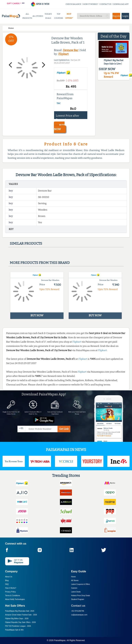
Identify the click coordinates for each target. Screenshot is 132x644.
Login (125, 16)
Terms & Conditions (13, 596)
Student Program (78, 599)
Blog (7, 580)
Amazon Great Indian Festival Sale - (21, 615)
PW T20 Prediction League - (18, 626)
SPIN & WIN (40, 4)
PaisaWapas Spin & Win (14, 630)
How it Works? (11, 588)
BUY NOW (59, 127)
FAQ (7, 584)
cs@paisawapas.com (79, 615)
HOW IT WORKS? (91, 4)
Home (74, 577)
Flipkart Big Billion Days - (17, 619)
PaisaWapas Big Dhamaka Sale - (20, 611)
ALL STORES (38, 16)
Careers (74, 588)
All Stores (75, 580)
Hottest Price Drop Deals (81, 596)
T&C (59, 103)
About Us (9, 577)
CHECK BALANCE (73, 4)
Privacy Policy (10, 592)
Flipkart (64, 54)
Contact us (78, 606)
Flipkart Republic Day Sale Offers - (20, 622)
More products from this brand (40, 263)
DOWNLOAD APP (121, 4)
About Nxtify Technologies (15, 599)
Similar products (26, 243)
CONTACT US (106, 4)
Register (116, 16)
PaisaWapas (60, 640)
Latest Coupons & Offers (81, 584)
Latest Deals (76, 592)
